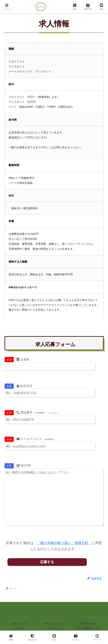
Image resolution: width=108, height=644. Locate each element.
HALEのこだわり (54, 623)
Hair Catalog (88, 623)
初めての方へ (20, 623)
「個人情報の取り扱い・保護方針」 (64, 543)
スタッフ (54, 628)
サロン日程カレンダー (88, 628)
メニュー (20, 628)
